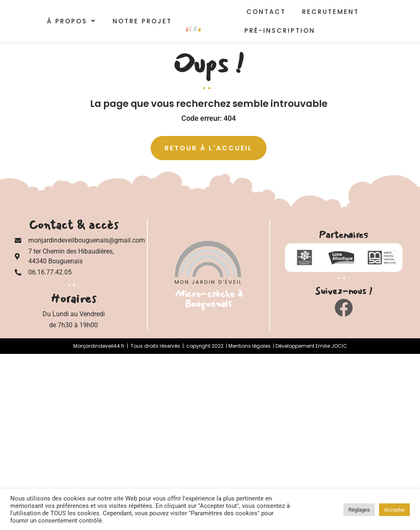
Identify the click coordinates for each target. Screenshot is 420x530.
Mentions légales (250, 346)
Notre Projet (142, 22)
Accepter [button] (394, 510)
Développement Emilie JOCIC (311, 346)
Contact (266, 12)
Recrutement (331, 12)
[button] (72, 22)
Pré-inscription (283, 32)
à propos (72, 22)
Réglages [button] (359, 510)
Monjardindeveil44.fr (99, 346)
